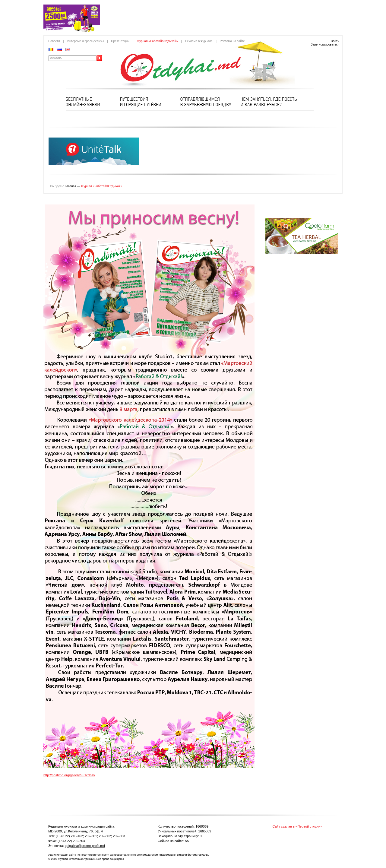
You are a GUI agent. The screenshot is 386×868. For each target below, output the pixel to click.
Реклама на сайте (232, 41)
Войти (335, 41)
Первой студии (309, 826)
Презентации (120, 41)
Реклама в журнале (199, 41)
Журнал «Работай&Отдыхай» (157, 41)
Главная (71, 186)
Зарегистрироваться (325, 44)
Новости (54, 41)
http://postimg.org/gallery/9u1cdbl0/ (69, 775)
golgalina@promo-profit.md (85, 846)
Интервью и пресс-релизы (85, 41)
